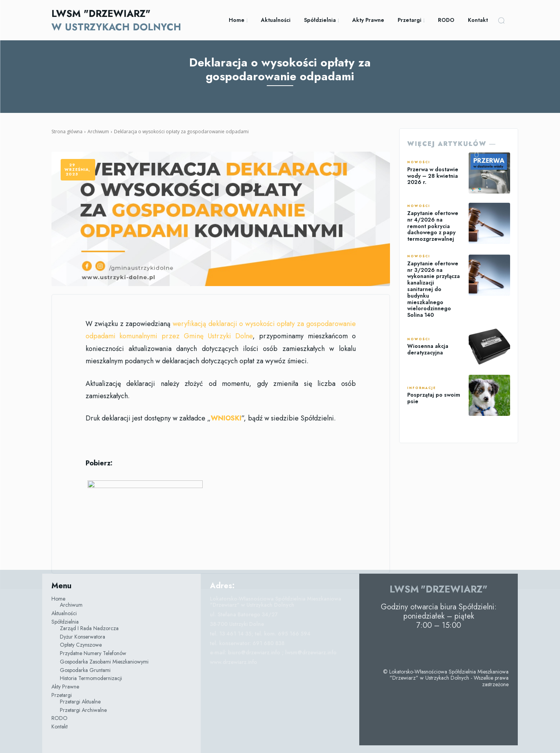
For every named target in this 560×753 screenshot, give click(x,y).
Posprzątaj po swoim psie (434, 398)
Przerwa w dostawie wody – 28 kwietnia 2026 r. (433, 176)
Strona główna (67, 132)
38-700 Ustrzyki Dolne (237, 624)
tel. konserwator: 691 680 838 (247, 643)
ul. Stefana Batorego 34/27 (244, 614)
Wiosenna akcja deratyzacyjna (428, 349)
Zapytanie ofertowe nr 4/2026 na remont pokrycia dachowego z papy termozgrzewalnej (433, 226)
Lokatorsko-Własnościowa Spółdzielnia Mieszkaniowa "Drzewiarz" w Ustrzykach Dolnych (276, 602)
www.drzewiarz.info (234, 662)
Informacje (422, 388)
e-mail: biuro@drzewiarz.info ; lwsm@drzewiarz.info (273, 652)
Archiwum (98, 132)
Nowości (419, 162)
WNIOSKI (226, 418)
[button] (501, 20)
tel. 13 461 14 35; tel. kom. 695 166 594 (260, 634)
